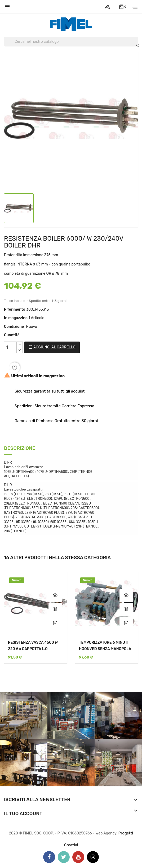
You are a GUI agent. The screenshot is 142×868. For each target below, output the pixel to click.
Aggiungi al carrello (52, 347)
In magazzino (16, 318)
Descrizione (20, 449)
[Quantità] (10, 347)
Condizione (14, 327)
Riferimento (15, 309)
